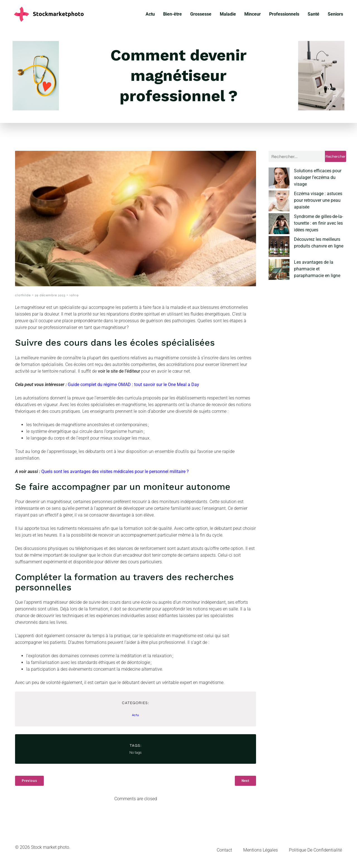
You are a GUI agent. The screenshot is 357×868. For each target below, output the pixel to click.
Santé (313, 16)
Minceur (253, 16)
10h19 (74, 299)
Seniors (335, 16)
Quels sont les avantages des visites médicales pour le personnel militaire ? (115, 475)
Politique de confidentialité (315, 853)
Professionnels (284, 16)
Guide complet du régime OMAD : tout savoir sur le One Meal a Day (133, 388)
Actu (150, 16)
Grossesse (201, 16)
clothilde (23, 299)
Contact (224, 853)
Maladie (228, 16)
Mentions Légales (260, 853)
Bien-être (173, 16)
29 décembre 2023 (50, 299)
